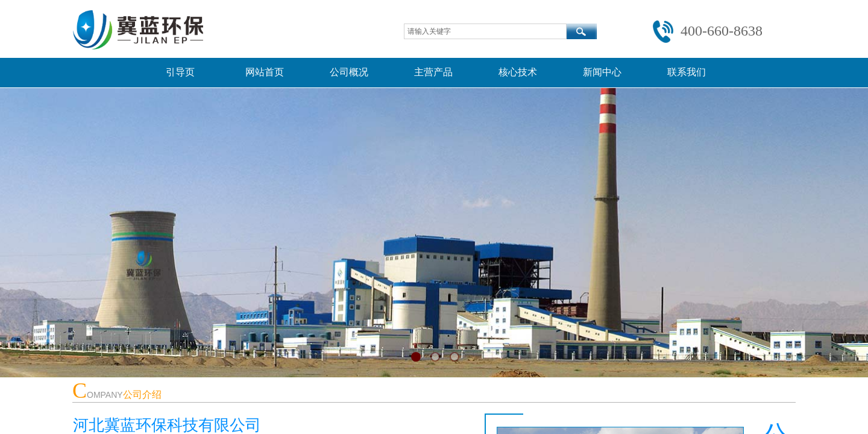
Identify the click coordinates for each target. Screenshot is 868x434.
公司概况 (349, 72)
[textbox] (485, 31)
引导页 (180, 72)
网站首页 (265, 72)
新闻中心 (602, 72)
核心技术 (518, 72)
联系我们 (687, 72)
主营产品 (433, 72)
